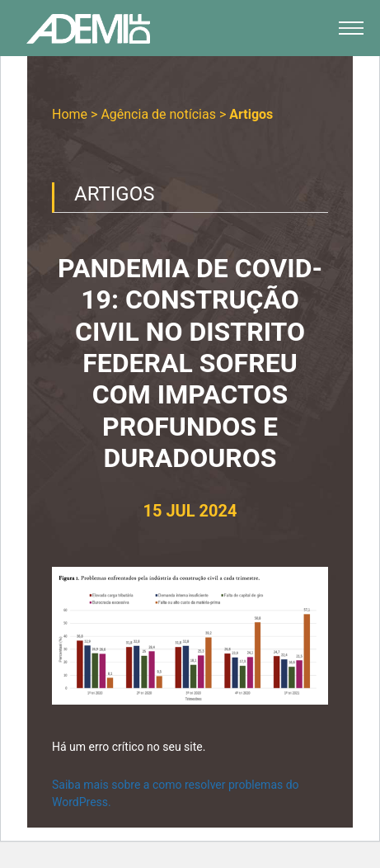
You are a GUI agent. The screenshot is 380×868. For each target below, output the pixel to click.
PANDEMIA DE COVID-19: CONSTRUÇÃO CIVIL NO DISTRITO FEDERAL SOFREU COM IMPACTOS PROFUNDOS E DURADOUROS (190, 363)
